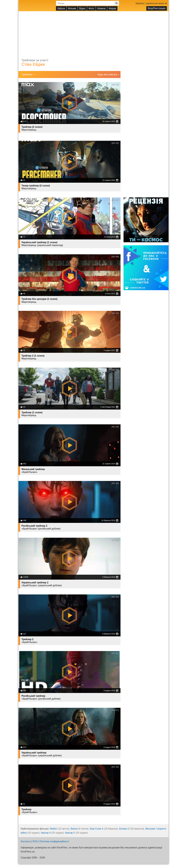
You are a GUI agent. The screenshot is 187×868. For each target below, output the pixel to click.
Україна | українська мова (151, 3)
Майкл (54, 829)
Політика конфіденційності (54, 841)
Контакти (26, 841)
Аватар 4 (46, 833)
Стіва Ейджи (33, 64)
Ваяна (74, 829)
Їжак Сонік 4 (97, 829)
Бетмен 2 (124, 829)
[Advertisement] (93, 32)
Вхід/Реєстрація (157, 8)
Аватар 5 (70, 833)
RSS (35, 841)
